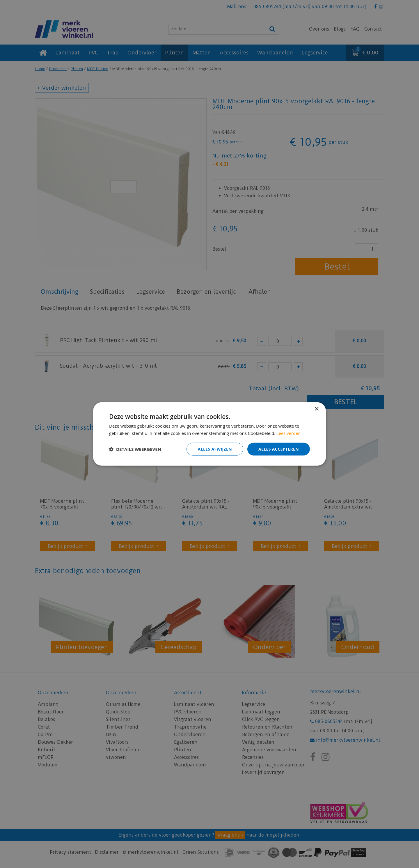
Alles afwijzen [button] (215, 449)
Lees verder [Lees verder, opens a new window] (288, 433)
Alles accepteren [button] (278, 449)
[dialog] (210, 434)
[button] (135, 449)
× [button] (316, 409)
